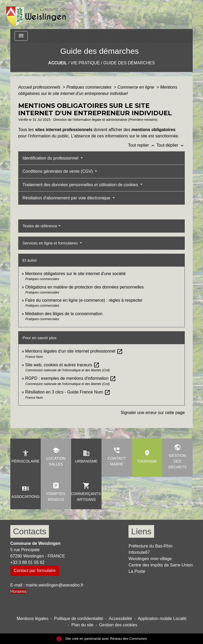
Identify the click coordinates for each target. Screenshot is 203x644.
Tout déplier (171, 145)
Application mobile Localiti (162, 619)
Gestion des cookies (118, 625)
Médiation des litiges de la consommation (64, 314)
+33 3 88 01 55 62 (27, 562)
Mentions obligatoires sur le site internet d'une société (75, 274)
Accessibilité (121, 619)
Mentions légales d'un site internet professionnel (74, 351)
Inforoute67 (139, 552)
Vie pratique (85, 63)
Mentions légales (33, 619)
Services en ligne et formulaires (51, 243)
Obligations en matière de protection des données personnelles (84, 287)
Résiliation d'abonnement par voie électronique (67, 198)
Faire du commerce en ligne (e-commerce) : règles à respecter (84, 300)
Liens (141, 531)
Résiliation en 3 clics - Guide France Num (68, 392)
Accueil (57, 63)
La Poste (137, 571)
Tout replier (142, 145)
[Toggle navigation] (21, 36)
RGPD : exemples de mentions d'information (71, 378)
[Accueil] (36, 15)
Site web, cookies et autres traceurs (62, 365)
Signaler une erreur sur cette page (153, 413)
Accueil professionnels (40, 87)
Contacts (30, 531)
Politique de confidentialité (79, 619)
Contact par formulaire (35, 571)
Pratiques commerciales (89, 87)
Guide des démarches (129, 63)
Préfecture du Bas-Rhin (150, 546)
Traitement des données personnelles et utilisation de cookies (81, 185)
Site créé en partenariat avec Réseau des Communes (102, 639)
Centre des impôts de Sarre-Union (161, 565)
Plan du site (82, 625)
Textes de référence (40, 226)
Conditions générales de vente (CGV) (58, 171)
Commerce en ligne (136, 87)
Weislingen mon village (150, 559)
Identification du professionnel (51, 158)
